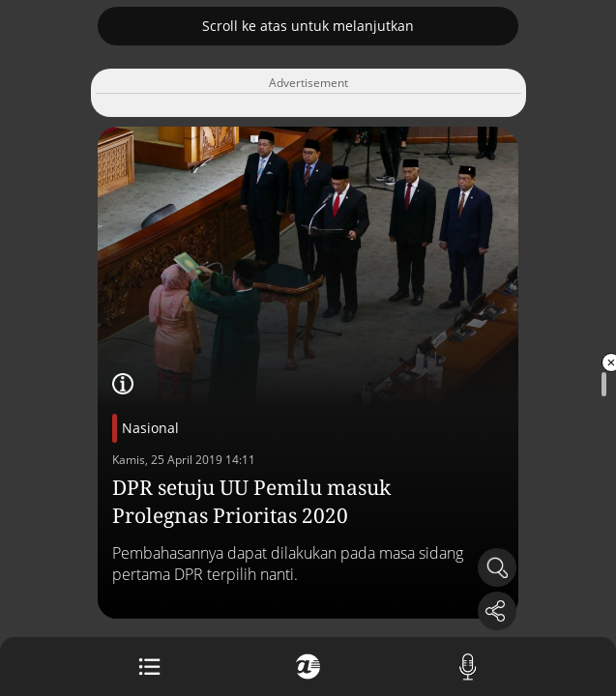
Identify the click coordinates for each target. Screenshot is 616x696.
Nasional (150, 428)
